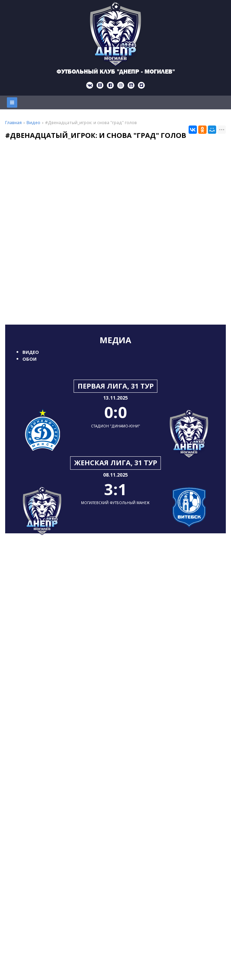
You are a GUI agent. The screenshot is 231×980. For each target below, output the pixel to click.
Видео (31, 352)
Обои (29, 359)
